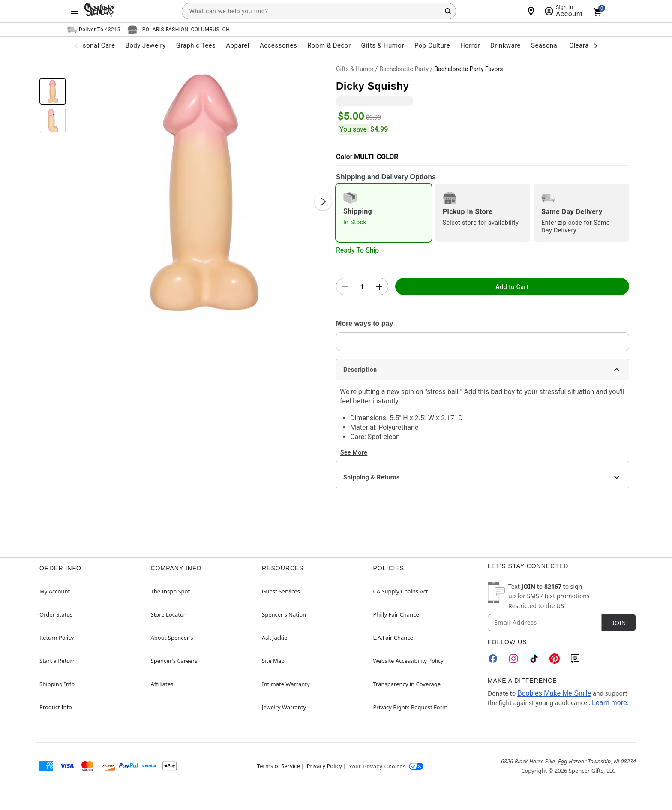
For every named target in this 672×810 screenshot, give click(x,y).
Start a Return (58, 661)
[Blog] (575, 659)
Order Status (56, 614)
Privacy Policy (324, 766)
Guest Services (281, 591)
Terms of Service (279, 766)
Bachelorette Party (404, 69)
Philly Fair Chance (396, 614)
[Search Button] (448, 11)
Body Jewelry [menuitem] (145, 45)
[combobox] (319, 11)
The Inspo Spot (171, 591)
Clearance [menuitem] (584, 45)
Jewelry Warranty (284, 707)
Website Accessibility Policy (408, 661)
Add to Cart (512, 287)
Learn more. (610, 703)
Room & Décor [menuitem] (329, 45)
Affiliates (162, 684)
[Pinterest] (555, 659)
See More (354, 452)
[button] (201, 193)
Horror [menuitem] (470, 45)
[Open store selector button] (179, 30)
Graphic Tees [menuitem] (196, 45)
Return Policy (57, 638)
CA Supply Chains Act (401, 591)
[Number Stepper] (362, 287)
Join (618, 623)
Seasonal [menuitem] (545, 45)
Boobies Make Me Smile (554, 693)
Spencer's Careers (174, 661)
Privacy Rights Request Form (411, 707)
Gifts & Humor (355, 69)
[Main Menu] (75, 11)
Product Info (56, 707)
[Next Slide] (323, 202)
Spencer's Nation (284, 614)
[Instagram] (513, 659)
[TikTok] (534, 659)
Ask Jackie (275, 638)
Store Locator (168, 614)
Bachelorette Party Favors (468, 69)
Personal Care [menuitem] (94, 45)
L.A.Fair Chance (393, 638)
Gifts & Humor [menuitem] (382, 45)
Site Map (273, 661)
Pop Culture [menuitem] (432, 45)
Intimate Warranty (286, 684)
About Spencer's (172, 638)
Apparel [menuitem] (238, 45)
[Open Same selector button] (94, 30)
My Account (55, 591)
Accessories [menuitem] (278, 45)
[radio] (384, 213)
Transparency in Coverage (407, 684)
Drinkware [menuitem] (505, 45)
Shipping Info (57, 684)
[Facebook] (493, 659)
